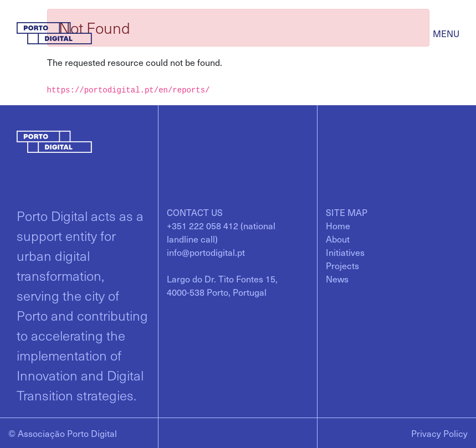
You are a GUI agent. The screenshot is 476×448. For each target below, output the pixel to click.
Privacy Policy (439, 433)
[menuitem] (338, 225)
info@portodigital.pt (206, 252)
